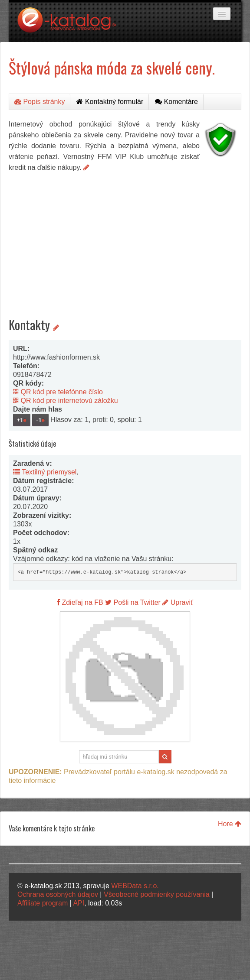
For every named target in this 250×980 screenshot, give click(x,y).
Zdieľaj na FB (80, 602)
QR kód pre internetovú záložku (66, 401)
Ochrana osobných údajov (58, 894)
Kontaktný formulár (110, 102)
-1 (40, 420)
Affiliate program (43, 903)
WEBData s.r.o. (135, 886)
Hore (230, 824)
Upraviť (178, 602)
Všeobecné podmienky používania (157, 894)
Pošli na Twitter (133, 602)
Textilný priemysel (45, 472)
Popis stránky (39, 102)
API (79, 903)
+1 (22, 420)
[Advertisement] (125, 238)
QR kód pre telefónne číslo (58, 392)
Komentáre (176, 102)
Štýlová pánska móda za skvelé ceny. (112, 67)
